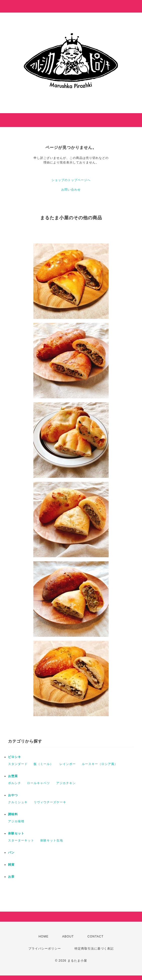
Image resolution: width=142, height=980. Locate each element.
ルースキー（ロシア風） (100, 764)
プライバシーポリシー (45, 949)
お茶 (11, 877)
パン (11, 853)
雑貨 (11, 865)
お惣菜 (13, 776)
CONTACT (95, 936)
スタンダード (18, 764)
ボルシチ (15, 783)
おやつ (13, 795)
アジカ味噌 (16, 821)
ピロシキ (15, 757)
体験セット (16, 833)
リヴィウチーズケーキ (50, 802)
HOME (43, 936)
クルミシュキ (18, 802)
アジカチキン (66, 783)
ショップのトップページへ (71, 180)
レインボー (68, 764)
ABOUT (68, 936)
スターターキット (21, 840)
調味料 (13, 814)
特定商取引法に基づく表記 (94, 949)
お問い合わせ (71, 190)
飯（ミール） (43, 764)
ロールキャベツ (39, 783)
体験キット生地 (52, 840)
